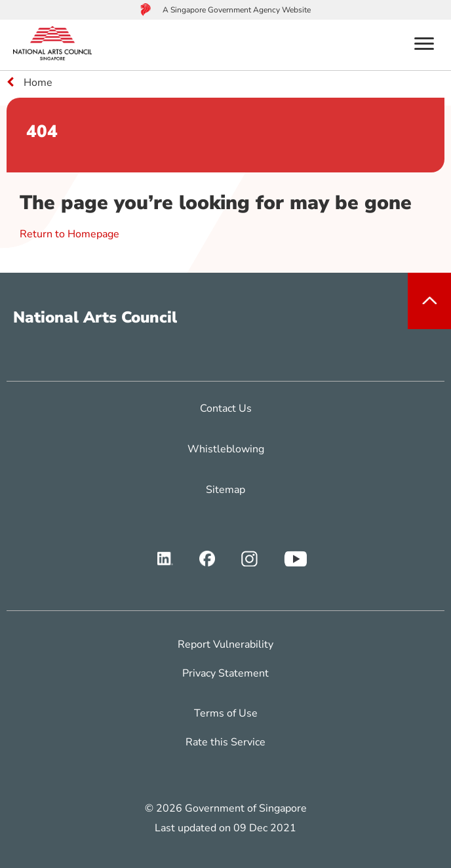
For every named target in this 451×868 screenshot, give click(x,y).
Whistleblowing (226, 449)
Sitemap (226, 490)
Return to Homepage (69, 234)
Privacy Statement (226, 673)
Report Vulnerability (226, 644)
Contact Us (226, 408)
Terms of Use (226, 713)
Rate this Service (226, 742)
